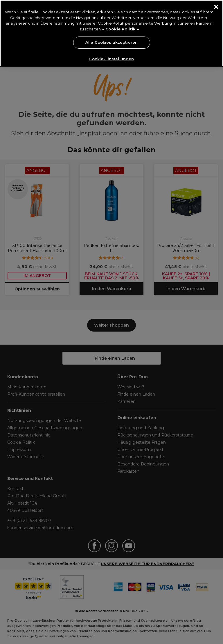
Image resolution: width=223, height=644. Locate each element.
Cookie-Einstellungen (112, 59)
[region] (111, 33)
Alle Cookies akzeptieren (111, 42)
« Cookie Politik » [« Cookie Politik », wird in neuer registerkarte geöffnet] (121, 29)
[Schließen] (216, 7)
